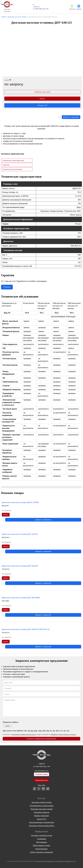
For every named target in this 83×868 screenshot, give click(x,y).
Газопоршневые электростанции (42, 806)
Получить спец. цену (42, 92)
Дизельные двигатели (42, 812)
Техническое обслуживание (12, 170)
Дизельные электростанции (41, 802)
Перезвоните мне (41, 780)
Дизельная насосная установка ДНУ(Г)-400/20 (20, 503)
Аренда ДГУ (41, 819)
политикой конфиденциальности (24, 736)
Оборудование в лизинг (41, 845)
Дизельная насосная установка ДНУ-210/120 (20, 535)
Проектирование (42, 849)
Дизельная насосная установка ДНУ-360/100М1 (21, 599)
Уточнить (7, 288)
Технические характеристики (13, 161)
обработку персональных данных (63, 736)
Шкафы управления (41, 816)
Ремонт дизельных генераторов (41, 852)
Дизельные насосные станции (42, 809)
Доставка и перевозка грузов (42, 835)
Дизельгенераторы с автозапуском (41, 822)
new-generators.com (41, 770)
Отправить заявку (41, 774)
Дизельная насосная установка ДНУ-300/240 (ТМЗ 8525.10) (26, 631)
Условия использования (64, 861)
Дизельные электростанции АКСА (41, 826)
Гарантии (6, 166)
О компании (41, 839)
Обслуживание (42, 842)
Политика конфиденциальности (46, 861)
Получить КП (42, 106)
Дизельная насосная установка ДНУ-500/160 (20, 567)
